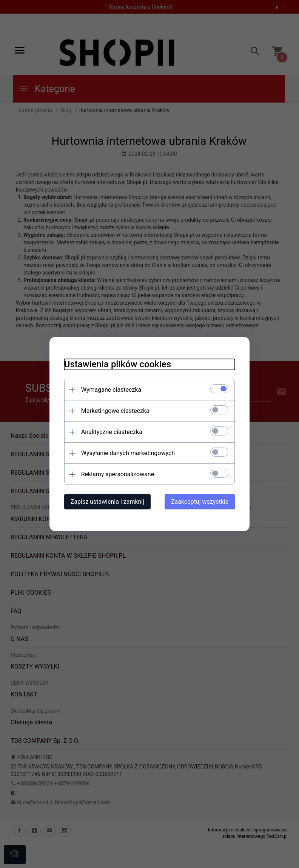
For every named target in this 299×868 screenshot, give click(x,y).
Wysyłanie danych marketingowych (126, 453)
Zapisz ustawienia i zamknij (106, 502)
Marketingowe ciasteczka (114, 411)
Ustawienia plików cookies (116, 364)
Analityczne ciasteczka (110, 432)
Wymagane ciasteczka (110, 390)
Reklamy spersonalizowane (116, 474)
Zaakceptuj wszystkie (201, 502)
